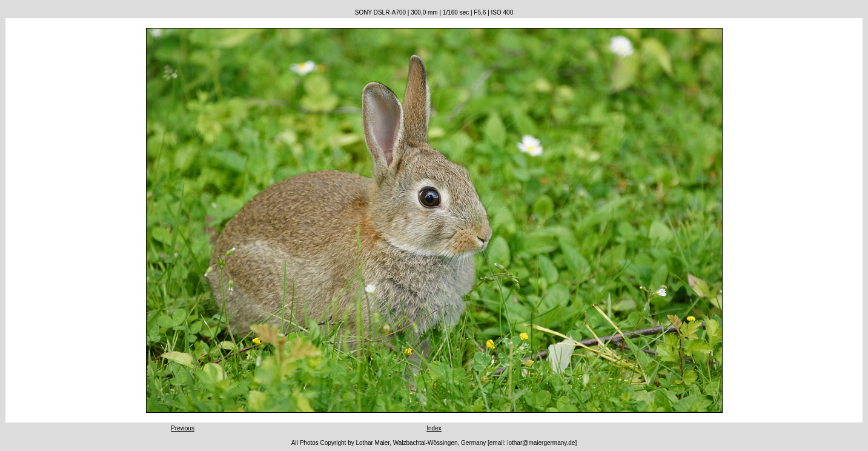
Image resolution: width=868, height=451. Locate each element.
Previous (183, 428)
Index (434, 428)
